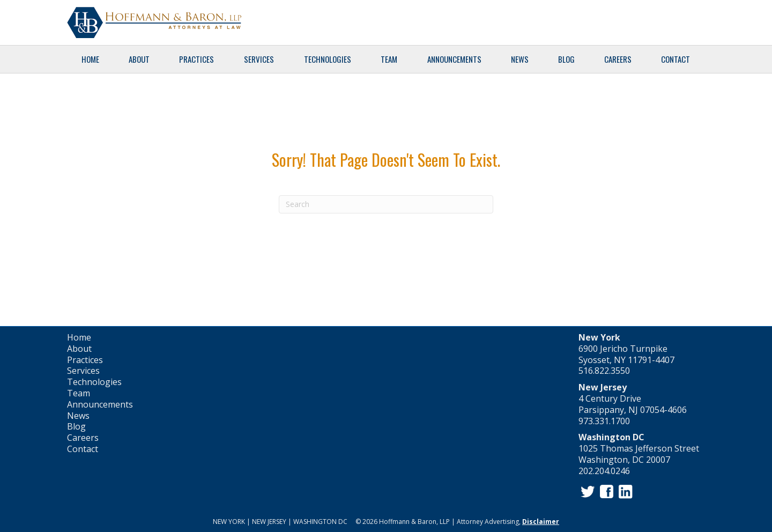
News (520, 59)
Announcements (454, 59)
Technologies (328, 59)
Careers (618, 59)
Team (389, 59)
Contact (675, 59)
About (139, 59)
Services (259, 59)
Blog (566, 59)
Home (90, 59)
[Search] (386, 204)
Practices (196, 59)
